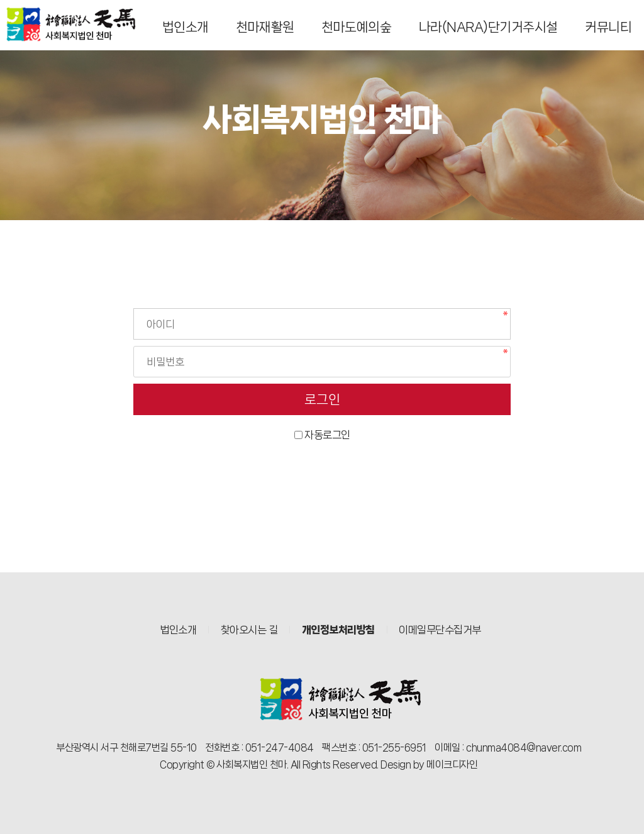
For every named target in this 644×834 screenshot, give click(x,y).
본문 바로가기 (0, 0)
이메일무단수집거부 (440, 630)
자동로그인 (327, 435)
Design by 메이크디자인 (429, 764)
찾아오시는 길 (249, 630)
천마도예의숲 (356, 27)
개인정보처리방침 (338, 630)
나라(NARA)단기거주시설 (488, 27)
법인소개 (186, 27)
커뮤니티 (608, 27)
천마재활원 (265, 27)
